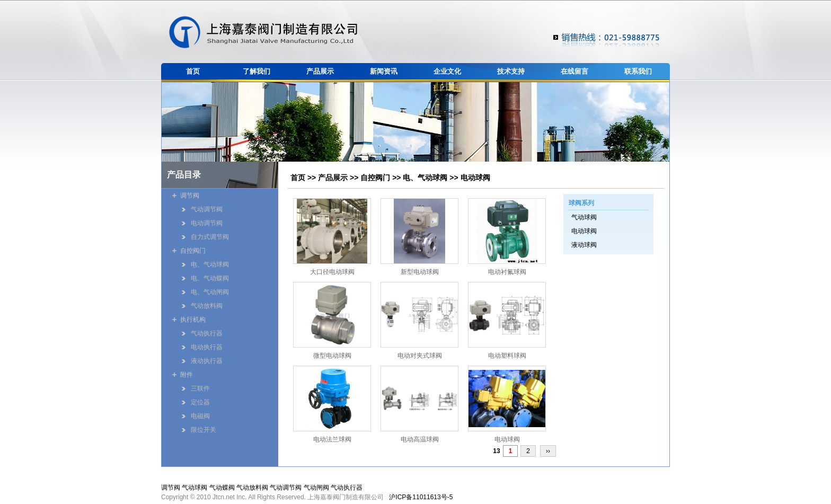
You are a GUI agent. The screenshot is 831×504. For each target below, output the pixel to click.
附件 (187, 375)
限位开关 (204, 430)
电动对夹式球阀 (420, 356)
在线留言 (574, 71)
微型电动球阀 (332, 356)
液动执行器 (207, 361)
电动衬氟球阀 (507, 272)
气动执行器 (207, 333)
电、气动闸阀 (210, 292)
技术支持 (511, 71)
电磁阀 (200, 416)
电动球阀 (475, 178)
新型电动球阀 (420, 272)
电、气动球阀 (425, 178)
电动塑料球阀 (507, 356)
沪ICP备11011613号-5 (421, 497)
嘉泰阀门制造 (263, 32)
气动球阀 (584, 217)
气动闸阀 (316, 488)
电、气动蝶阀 (210, 278)
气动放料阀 (207, 306)
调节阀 (190, 196)
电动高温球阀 (420, 439)
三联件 (200, 388)
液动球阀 (584, 245)
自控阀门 (375, 178)
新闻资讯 (384, 71)
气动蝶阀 (222, 488)
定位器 (200, 402)
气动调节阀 (207, 209)
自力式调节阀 (210, 237)
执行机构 (193, 320)
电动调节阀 (207, 223)
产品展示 (320, 71)
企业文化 (447, 71)
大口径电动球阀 (332, 272)
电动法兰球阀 (332, 439)
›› (548, 451)
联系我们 (638, 71)
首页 (193, 71)
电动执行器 (207, 347)
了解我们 (257, 71)
